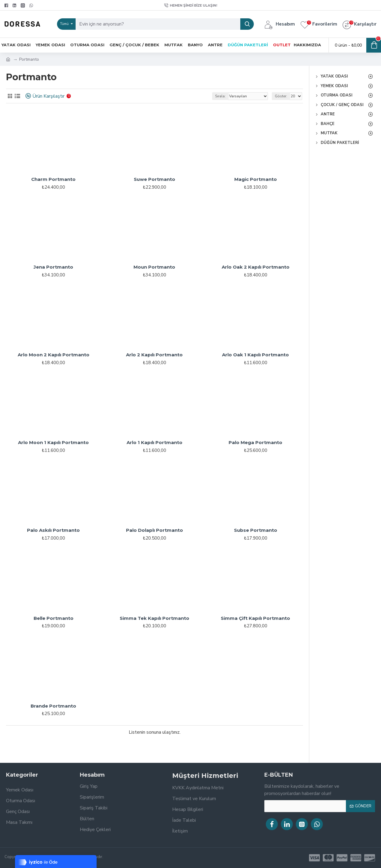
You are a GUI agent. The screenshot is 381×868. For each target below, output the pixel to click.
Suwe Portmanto (154, 179)
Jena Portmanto (53, 267)
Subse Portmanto (256, 530)
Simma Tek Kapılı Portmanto (154, 618)
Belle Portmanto (54, 618)
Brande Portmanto (53, 706)
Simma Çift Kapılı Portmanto (255, 618)
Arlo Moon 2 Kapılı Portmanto (54, 355)
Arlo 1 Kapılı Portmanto (154, 442)
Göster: (281, 96)
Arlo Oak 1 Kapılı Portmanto (255, 355)
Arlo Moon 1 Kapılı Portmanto (53, 442)
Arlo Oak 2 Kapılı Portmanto (256, 267)
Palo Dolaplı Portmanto (154, 530)
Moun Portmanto (154, 267)
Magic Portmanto (256, 179)
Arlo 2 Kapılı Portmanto (154, 355)
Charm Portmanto (53, 179)
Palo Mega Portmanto (255, 442)
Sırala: (220, 96)
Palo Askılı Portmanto (53, 530)
